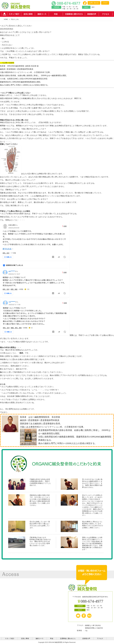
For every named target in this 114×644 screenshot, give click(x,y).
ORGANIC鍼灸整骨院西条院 (24, 82)
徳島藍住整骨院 (67, 437)
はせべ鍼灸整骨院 (54, 76)
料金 (56, 14)
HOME (4, 14)
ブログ (105, 3)
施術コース (42, 14)
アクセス (106, 14)
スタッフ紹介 (14, 14)
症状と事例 (28, 14)
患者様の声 (92, 14)
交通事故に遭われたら (74, 14)
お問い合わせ (94, 3)
